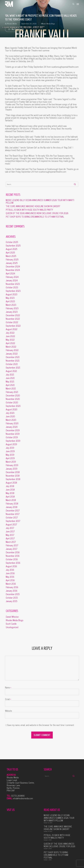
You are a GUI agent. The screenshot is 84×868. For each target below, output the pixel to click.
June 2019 (10, 451)
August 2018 (11, 483)
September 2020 (13, 406)
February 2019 (12, 465)
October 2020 (12, 402)
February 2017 (12, 545)
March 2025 (11, 256)
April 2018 (10, 497)
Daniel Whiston (12, 617)
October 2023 (12, 287)
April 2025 (10, 253)
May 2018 (10, 493)
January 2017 (12, 549)
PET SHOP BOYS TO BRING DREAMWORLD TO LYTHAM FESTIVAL (35, 217)
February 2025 (12, 260)
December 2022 (13, 315)
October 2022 (12, 322)
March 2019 (11, 462)
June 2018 (10, 490)
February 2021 (12, 392)
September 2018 (13, 479)
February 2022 (12, 350)
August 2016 (11, 566)
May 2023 (10, 298)
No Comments (16, 29)
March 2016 (11, 584)
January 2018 (12, 507)
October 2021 (12, 364)
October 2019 (12, 437)
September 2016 (13, 563)
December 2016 (13, 552)
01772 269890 (18, 796)
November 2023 (13, 284)
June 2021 (10, 378)
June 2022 (10, 336)
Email (8, 699)
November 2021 (13, 361)
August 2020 (12, 409)
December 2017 (13, 511)
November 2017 (13, 514)
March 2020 (11, 420)
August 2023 (12, 294)
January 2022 (12, 354)
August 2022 (12, 329)
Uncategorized (12, 627)
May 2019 (10, 455)
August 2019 (11, 444)
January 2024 (12, 280)
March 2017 (11, 542)
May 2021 (10, 382)
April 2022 (10, 343)
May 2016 (10, 577)
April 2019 (10, 458)
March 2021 (11, 389)
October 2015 (12, 598)
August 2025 (12, 249)
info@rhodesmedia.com (23, 798)
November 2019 (13, 434)
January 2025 (12, 263)
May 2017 (10, 535)
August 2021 (11, 371)
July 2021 (10, 375)
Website (8, 711)
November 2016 (13, 556)
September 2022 (13, 326)
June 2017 (10, 531)
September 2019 (13, 441)
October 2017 (12, 518)
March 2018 (11, 500)
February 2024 (12, 277)
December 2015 (13, 594)
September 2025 (13, 246)
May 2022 (10, 340)
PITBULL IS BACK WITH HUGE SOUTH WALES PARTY (29, 210)
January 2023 (12, 312)
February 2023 (12, 308)
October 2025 (12, 242)
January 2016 (12, 591)
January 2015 (12, 601)
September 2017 (13, 521)
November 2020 (13, 399)
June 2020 (10, 416)
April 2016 (10, 580)
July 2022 (10, 333)
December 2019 (13, 430)
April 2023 (10, 301)
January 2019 (12, 469)
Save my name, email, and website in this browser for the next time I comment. (41, 725)
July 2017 (10, 528)
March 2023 (11, 305)
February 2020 (12, 423)
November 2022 (13, 319)
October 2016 (12, 559)
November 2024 (13, 270)
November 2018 (13, 476)
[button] (78, 4)
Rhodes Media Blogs (48, 24)
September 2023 (13, 291)
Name (8, 687)
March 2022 (11, 347)
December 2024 (13, 266)
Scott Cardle (11, 624)
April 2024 (10, 273)
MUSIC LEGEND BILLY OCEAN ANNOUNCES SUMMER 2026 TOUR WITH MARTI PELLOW (40, 201)
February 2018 (12, 504)
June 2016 (10, 573)
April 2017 (10, 538)
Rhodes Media (12, 24)
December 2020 (13, 395)
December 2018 (13, 472)
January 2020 (12, 427)
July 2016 (10, 570)
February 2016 (12, 587)
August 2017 (11, 524)
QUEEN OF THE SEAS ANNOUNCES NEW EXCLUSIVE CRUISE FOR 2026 (37, 213)
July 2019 (10, 448)
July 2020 (10, 413)
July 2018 (10, 486)
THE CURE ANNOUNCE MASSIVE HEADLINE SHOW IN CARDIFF (33, 206)
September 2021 (13, 368)
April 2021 (10, 385)
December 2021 (13, 357)
